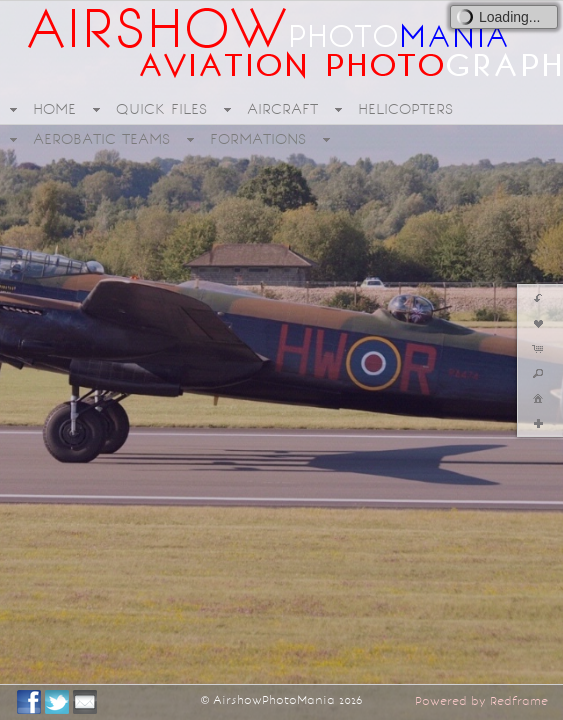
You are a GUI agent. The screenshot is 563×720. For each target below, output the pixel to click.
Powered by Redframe (481, 701)
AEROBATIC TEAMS (101, 139)
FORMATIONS (258, 139)
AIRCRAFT (282, 109)
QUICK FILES (161, 109)
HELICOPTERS (405, 109)
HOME (54, 109)
